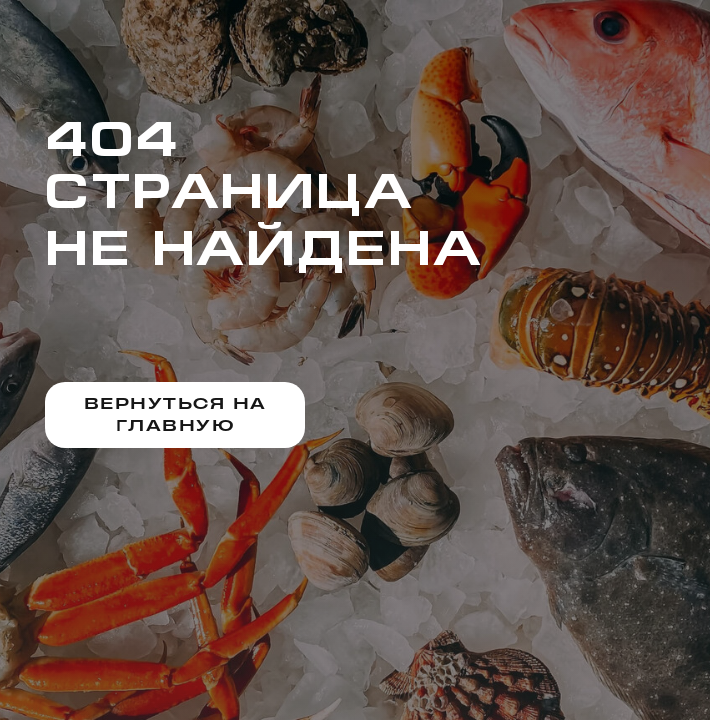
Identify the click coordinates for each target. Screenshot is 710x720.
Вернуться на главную (175, 414)
